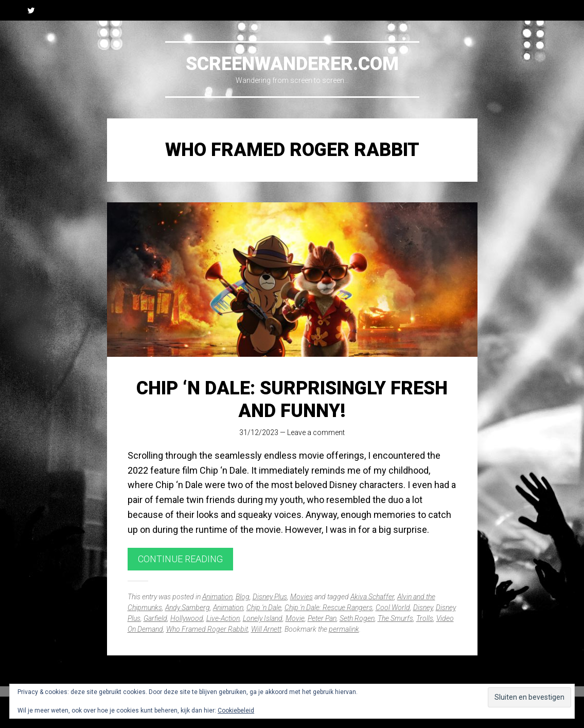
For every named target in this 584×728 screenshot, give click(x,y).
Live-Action (223, 618)
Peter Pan (322, 618)
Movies (302, 597)
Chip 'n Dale (264, 608)
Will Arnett (266, 629)
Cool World (393, 608)
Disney (423, 608)
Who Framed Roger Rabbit (207, 629)
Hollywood (187, 618)
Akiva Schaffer (372, 597)
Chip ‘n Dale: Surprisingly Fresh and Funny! (292, 399)
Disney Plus (270, 597)
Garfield (155, 618)
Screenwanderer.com (292, 64)
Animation (217, 597)
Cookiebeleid (236, 710)
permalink (344, 629)
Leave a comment (316, 432)
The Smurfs (395, 618)
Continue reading (180, 559)
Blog (243, 597)
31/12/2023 (259, 432)
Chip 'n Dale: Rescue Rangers (329, 608)
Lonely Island (263, 618)
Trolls (425, 618)
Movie (295, 618)
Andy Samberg (188, 608)
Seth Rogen (357, 618)
